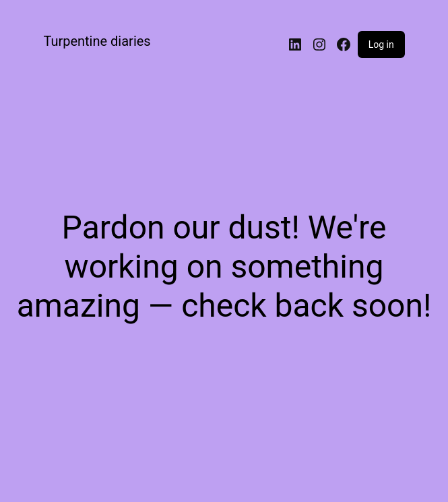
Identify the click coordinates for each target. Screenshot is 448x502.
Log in (381, 44)
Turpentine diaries (97, 41)
